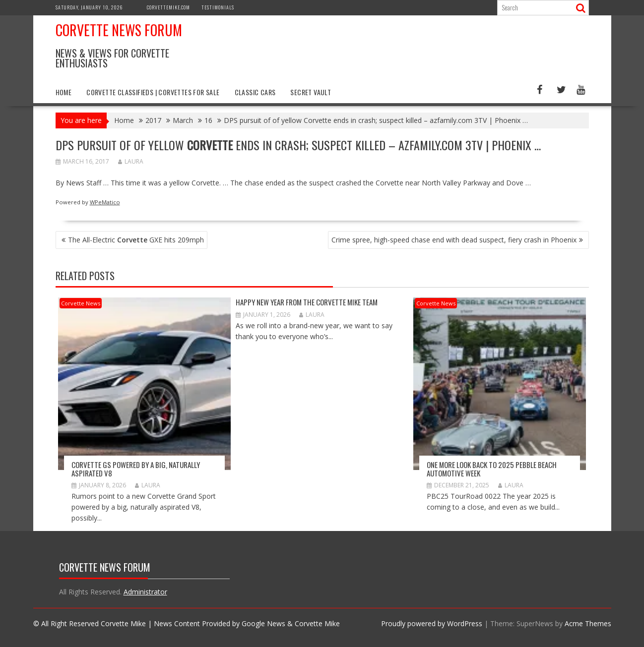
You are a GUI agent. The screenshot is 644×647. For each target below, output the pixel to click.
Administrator (145, 592)
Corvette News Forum (119, 30)
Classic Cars (255, 92)
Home (64, 92)
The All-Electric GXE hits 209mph (136, 240)
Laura (131, 161)
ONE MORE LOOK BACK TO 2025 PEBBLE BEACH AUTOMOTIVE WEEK (492, 469)
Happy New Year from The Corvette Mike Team (307, 302)
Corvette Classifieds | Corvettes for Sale (153, 92)
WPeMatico (105, 202)
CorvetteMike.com (168, 7)
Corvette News (81, 303)
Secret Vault (311, 92)
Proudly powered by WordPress (432, 623)
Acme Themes (588, 623)
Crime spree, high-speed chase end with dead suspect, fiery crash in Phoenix (454, 240)
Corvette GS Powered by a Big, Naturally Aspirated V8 (136, 469)
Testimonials (218, 7)
